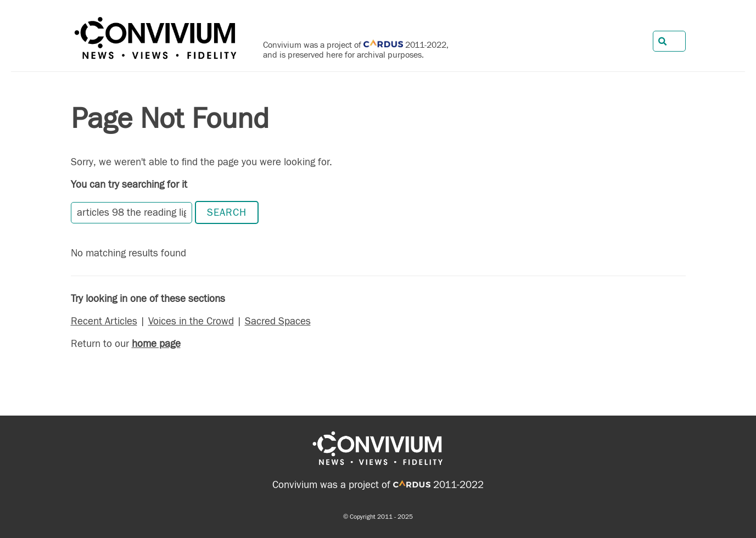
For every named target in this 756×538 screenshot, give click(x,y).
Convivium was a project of (351, 485)
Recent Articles (104, 321)
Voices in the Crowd (191, 321)
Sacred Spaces (278, 321)
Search (227, 212)
